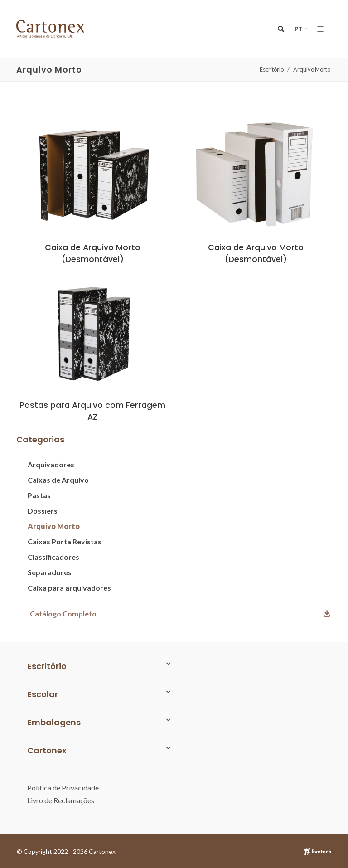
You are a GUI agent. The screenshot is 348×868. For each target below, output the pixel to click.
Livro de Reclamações (61, 800)
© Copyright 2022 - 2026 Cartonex (66, 851)
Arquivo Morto (312, 69)
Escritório (272, 69)
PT (301, 29)
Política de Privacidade (63, 788)
